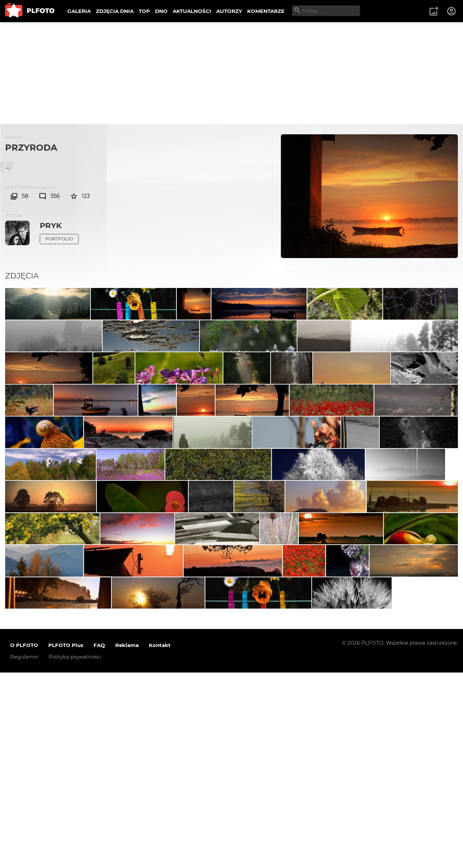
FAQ (99, 841)
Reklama (127, 841)
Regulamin (24, 852)
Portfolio (59, 239)
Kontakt (160, 841)
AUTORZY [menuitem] (229, 11)
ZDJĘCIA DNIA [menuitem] (115, 11)
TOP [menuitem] (144, 11)
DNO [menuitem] (161, 11)
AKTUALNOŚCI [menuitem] (192, 11)
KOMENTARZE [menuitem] (266, 11)
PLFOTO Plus (66, 841)
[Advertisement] (231, 73)
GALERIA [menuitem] (79, 11)
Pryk (51, 225)
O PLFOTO (24, 841)
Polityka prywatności (75, 852)
